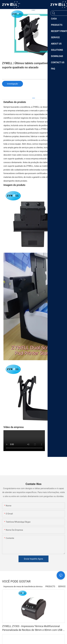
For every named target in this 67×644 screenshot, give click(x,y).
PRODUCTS (50, 586)
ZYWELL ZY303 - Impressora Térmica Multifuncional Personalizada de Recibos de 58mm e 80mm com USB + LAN (33, 628)
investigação (13, 84)
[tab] (34, 97)
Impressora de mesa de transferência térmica (23, 586)
